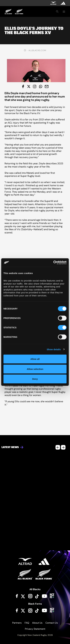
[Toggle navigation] (64, 12)
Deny (35, 379)
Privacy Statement (35, 629)
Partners (17, 623)
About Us (37, 623)
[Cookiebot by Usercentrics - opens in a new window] (53, 262)
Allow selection (35, 369)
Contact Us (52, 623)
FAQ (27, 623)
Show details (54, 349)
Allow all (35, 359)
